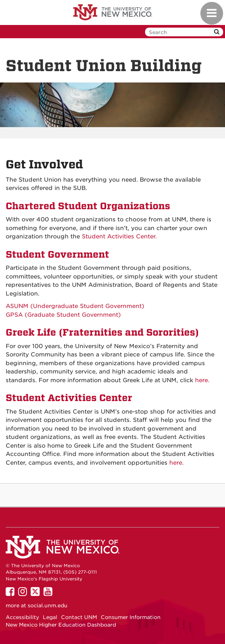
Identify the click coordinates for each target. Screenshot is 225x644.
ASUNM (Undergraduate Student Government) (77, 306)
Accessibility (22, 617)
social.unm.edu (48, 605)
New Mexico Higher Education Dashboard (61, 625)
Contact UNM (79, 617)
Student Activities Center (69, 398)
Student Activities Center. (119, 236)
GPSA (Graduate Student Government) (64, 315)
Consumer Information (131, 617)
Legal (50, 617)
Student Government (57, 254)
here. (202, 380)
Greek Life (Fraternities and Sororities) (102, 332)
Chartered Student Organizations (88, 206)
